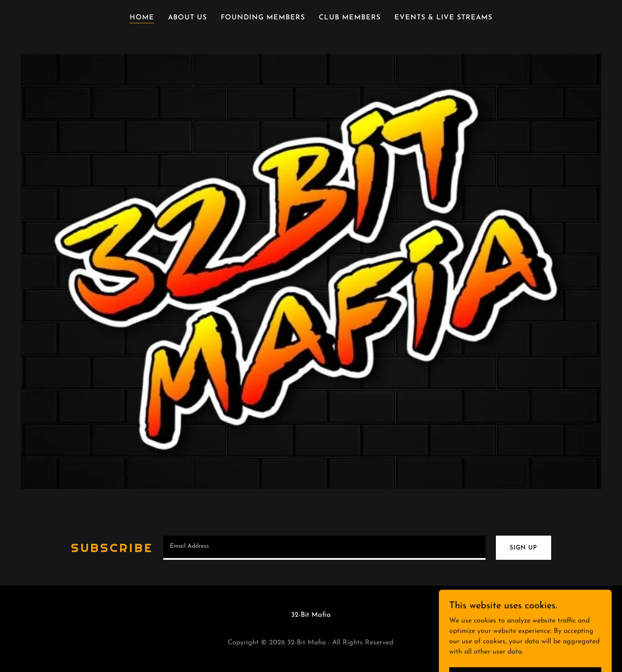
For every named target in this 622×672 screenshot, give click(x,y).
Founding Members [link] (263, 18)
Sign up (524, 548)
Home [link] (142, 18)
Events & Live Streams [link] (443, 18)
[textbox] (324, 548)
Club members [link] (349, 18)
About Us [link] (187, 18)
